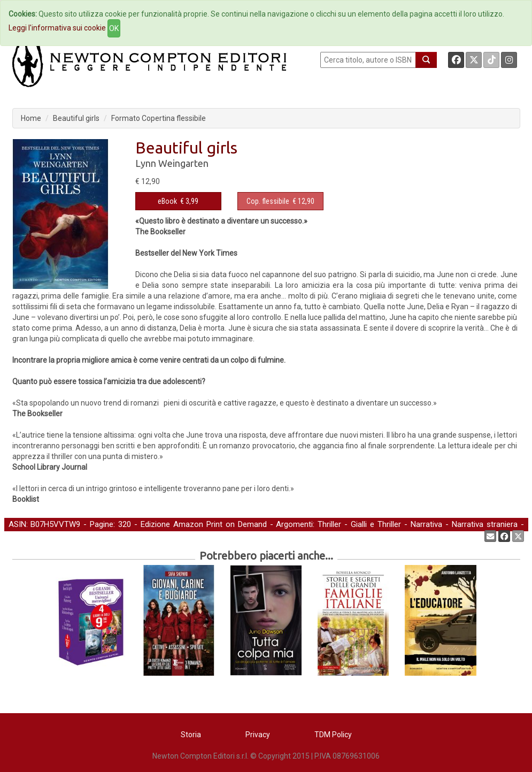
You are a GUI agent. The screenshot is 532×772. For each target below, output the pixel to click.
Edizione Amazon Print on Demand (204, 524)
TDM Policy (333, 735)
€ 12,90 (280, 201)
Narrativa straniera (485, 524)
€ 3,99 (178, 201)
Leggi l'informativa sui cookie (57, 28)
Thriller (329, 524)
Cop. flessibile (268, 201)
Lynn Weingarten (172, 163)
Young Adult (30, 536)
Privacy (258, 735)
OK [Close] (114, 28)
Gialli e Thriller (376, 524)
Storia (191, 735)
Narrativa (426, 524)
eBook (167, 201)
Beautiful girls (76, 118)
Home (31, 118)
